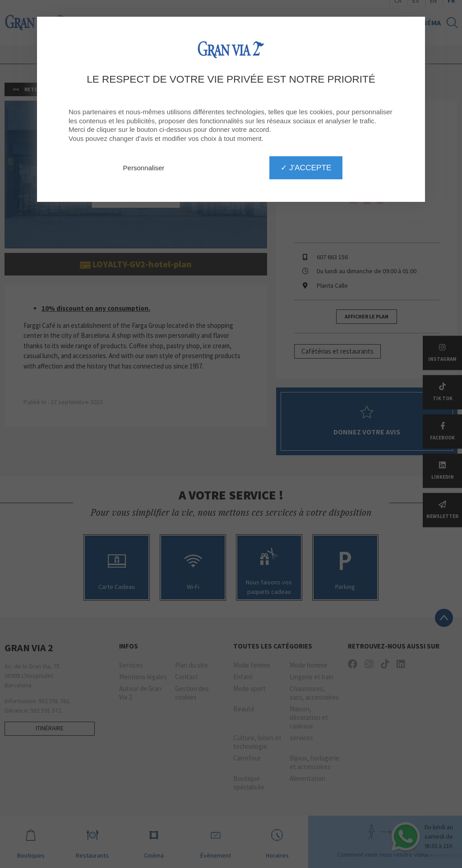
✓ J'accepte (306, 168)
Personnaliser (144, 168)
